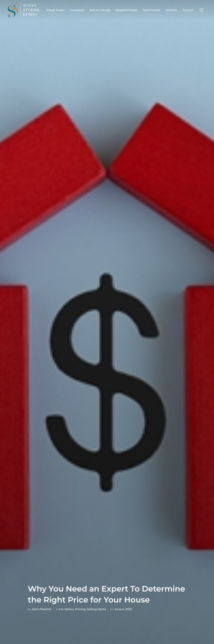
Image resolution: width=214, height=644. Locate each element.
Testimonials (151, 10)
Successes (77, 10)
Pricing (80, 609)
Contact (188, 10)
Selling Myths (96, 609)
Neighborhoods (126, 10)
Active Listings (100, 10)
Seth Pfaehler (42, 609)
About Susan (56, 10)
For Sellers (66, 609)
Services (171, 10)
